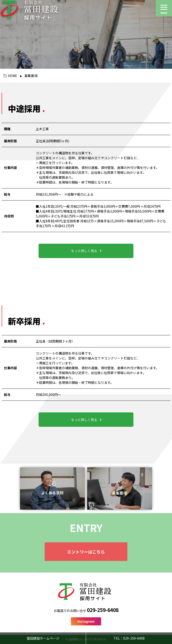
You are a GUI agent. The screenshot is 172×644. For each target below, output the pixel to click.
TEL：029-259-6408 (129, 638)
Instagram (86, 621)
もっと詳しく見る (84, 251)
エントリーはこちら (86, 552)
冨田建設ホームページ (43, 638)
